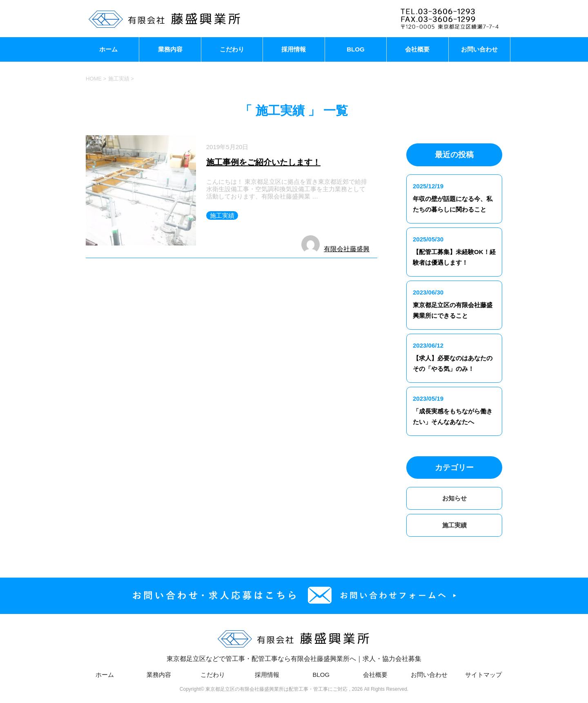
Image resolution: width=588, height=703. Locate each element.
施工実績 (222, 215)
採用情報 (294, 49)
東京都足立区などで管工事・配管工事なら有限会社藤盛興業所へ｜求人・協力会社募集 (294, 643)
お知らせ (454, 498)
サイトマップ (483, 675)
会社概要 (417, 49)
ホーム (108, 49)
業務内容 (170, 49)
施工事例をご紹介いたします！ (263, 162)
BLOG (355, 49)
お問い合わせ (479, 49)
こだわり (232, 49)
